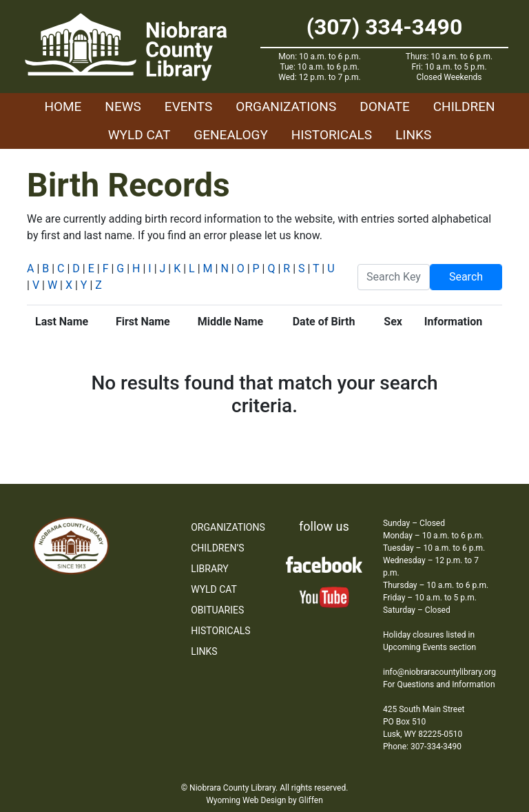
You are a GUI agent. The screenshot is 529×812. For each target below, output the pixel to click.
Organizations (286, 106)
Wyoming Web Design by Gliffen (264, 800)
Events (188, 106)
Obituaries (217, 610)
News (123, 106)
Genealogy (231, 135)
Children (464, 106)
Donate (385, 106)
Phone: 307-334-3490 (422, 747)
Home (63, 106)
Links (413, 135)
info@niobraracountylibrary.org (439, 672)
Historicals (332, 135)
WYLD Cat (139, 135)
